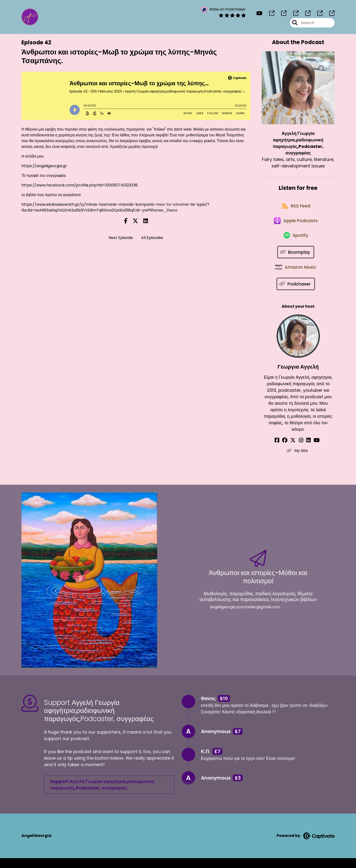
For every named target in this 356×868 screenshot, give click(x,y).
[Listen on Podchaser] (296, 294)
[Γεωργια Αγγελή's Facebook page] (283, 450)
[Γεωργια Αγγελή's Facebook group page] (289, 450)
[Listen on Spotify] (296, 242)
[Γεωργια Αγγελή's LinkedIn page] (307, 450)
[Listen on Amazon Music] (296, 277)
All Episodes (152, 238)
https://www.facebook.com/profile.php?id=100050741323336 (80, 185)
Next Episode (121, 238)
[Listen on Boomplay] (296, 260)
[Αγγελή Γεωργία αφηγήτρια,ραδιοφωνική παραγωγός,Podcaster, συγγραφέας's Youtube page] (259, 14)
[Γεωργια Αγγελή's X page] (295, 450)
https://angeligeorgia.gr (44, 166)
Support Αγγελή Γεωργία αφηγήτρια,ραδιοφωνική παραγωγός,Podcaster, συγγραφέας (102, 795)
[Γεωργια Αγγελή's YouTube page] (313, 450)
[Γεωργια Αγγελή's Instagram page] (301, 450)
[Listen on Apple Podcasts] (296, 225)
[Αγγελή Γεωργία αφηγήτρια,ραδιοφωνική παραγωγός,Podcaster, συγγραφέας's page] (269, 14)
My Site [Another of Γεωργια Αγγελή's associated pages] (298, 461)
